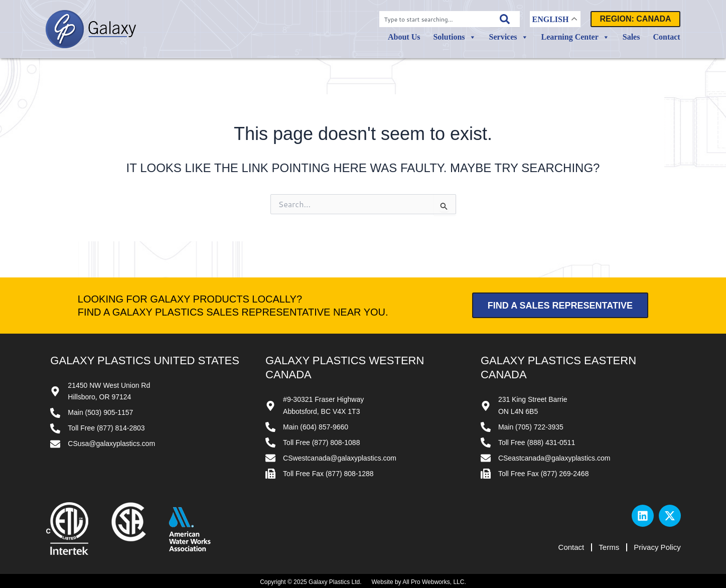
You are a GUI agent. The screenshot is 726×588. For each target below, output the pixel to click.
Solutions (454, 37)
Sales (631, 37)
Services (509, 37)
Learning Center (575, 37)
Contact (666, 37)
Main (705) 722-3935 (531, 427)
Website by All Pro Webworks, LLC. (418, 582)
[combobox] (434, 19)
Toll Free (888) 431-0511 (537, 443)
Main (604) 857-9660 (316, 427)
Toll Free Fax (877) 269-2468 (544, 474)
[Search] (505, 19)
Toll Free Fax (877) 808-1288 (328, 474)
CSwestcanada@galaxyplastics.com (340, 458)
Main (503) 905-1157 (100, 412)
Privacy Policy (657, 547)
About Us (404, 37)
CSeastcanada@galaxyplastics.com (554, 458)
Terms (608, 547)
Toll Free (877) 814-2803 (106, 428)
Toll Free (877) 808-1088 (321, 443)
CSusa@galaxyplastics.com (111, 444)
